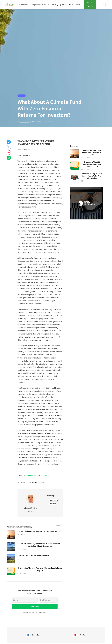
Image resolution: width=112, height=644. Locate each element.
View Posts (31, 511)
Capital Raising (54, 500)
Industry (22, 96)
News (70, 5)
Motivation (53, 504)
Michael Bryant (32, 475)
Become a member (90, 5)
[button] (24, 5)
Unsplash (45, 475)
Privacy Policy (42, 612)
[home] (10, 5)
